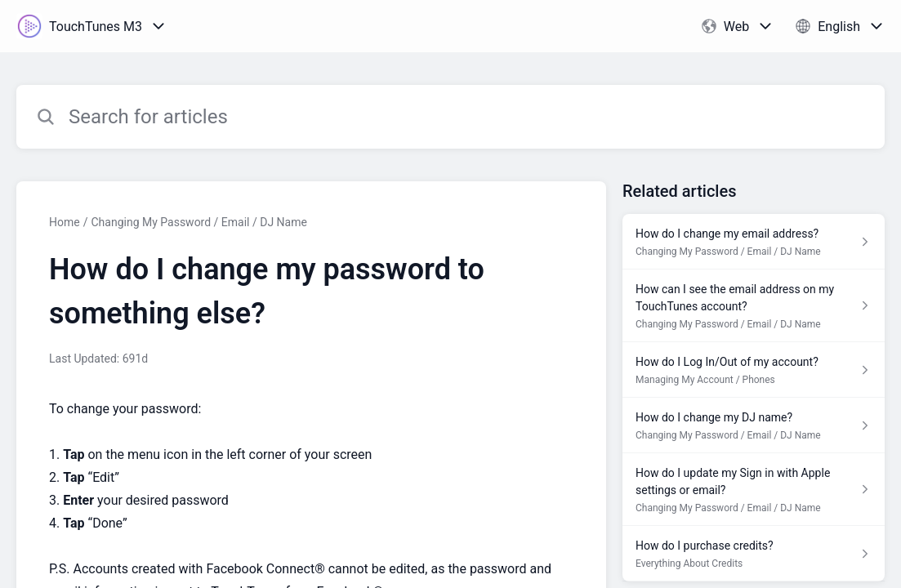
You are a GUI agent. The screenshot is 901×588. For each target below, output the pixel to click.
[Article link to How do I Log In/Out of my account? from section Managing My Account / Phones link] (754, 370)
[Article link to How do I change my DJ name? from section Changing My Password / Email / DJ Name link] (754, 425)
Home (65, 222)
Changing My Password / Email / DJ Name (198, 222)
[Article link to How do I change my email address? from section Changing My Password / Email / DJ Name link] (754, 242)
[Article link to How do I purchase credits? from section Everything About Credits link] (754, 554)
